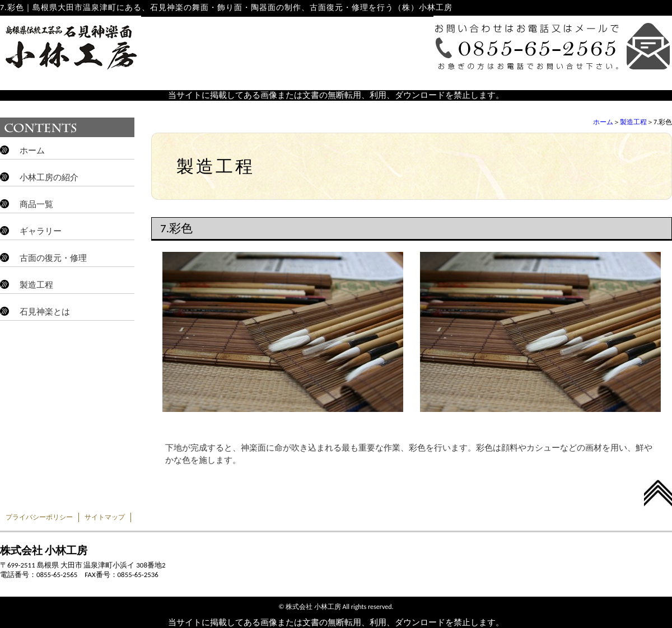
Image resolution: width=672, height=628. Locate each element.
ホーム (603, 122)
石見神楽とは (45, 312)
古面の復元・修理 (53, 258)
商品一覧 (36, 204)
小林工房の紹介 (49, 177)
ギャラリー (41, 231)
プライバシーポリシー (39, 517)
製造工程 (633, 122)
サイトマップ (105, 517)
